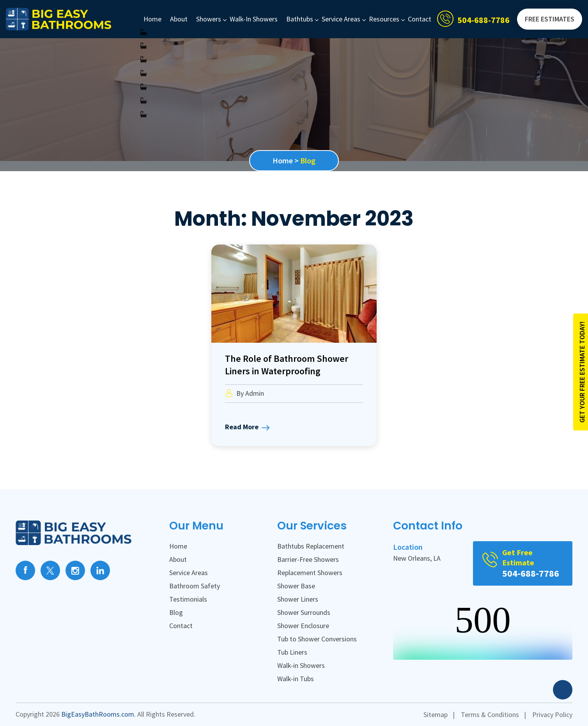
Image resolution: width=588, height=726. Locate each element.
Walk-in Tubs (296, 679)
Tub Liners (292, 652)
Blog (176, 612)
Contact (420, 19)
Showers (209, 19)
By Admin (244, 393)
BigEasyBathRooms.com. (98, 714)
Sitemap (436, 714)
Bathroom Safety (195, 586)
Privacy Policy (552, 714)
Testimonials (188, 599)
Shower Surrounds (304, 612)
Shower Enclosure (303, 626)
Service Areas (341, 19)
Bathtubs (300, 19)
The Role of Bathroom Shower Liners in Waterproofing (287, 365)
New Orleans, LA (417, 558)
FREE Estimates (550, 19)
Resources (384, 19)
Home (152, 19)
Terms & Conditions (490, 714)
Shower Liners (298, 599)
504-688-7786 (484, 20)
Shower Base (296, 586)
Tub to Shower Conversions (317, 639)
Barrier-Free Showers (308, 559)
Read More (247, 428)
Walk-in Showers (254, 19)
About (179, 19)
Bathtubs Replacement (311, 546)
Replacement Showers (310, 573)
